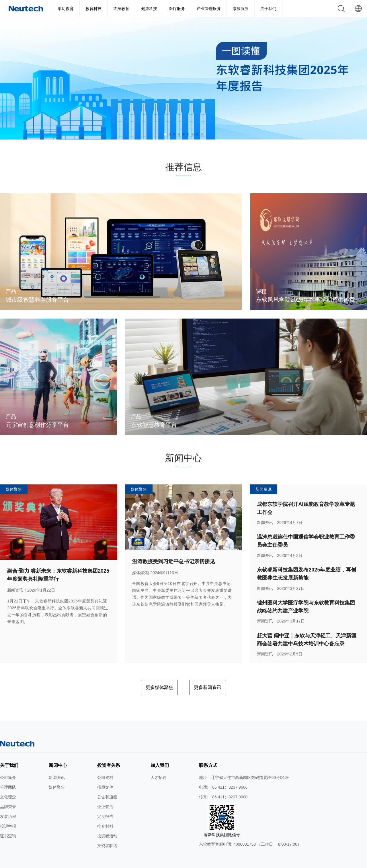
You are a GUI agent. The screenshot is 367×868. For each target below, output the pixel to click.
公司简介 (8, 764)
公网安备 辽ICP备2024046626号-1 (243, 862)
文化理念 (8, 783)
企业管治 (105, 793)
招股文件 (105, 773)
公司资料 (105, 764)
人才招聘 (159, 764)
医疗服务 (177, 9)
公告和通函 (107, 783)
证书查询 (8, 822)
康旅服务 (241, 9)
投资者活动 (107, 822)
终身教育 (121, 9)
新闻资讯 (57, 764)
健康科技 (149, 9)
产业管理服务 (209, 9)
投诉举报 (8, 812)
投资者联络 (107, 832)
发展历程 (8, 803)
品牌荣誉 (8, 793)
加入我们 (160, 752)
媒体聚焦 (57, 773)
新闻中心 (58, 752)
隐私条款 (139, 862)
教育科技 (93, 9)
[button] (165, 134)
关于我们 (268, 9)
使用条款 (121, 862)
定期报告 (105, 803)
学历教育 (66, 9)
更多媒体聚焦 (149, 675)
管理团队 (8, 773)
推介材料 (105, 812)
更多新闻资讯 (218, 675)
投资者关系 (109, 752)
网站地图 (102, 862)
